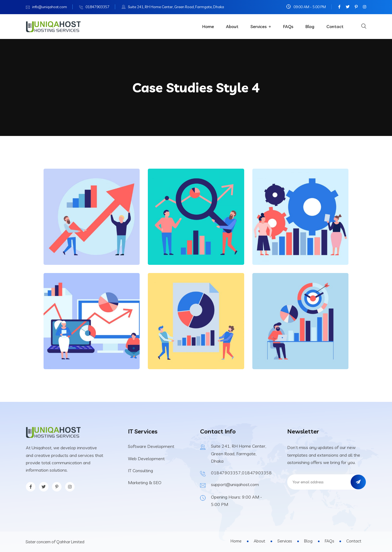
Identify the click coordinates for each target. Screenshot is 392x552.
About (232, 26)
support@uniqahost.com (235, 484)
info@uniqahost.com (50, 7)
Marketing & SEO (145, 483)
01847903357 (97, 7)
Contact (335, 26)
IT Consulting (140, 471)
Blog (310, 26)
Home (208, 26)
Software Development (151, 446)
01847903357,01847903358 (241, 473)
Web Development (146, 459)
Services (259, 26)
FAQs (288, 26)
